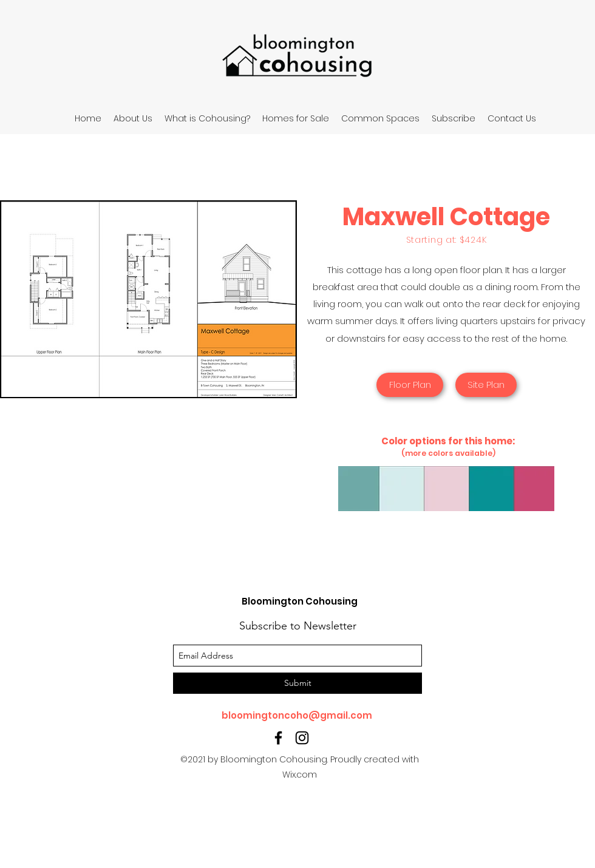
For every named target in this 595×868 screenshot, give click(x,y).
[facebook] (278, 738)
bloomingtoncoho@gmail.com (297, 715)
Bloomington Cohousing (300, 601)
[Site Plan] (486, 385)
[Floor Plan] (410, 385)
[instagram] (302, 738)
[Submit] (297, 683)
